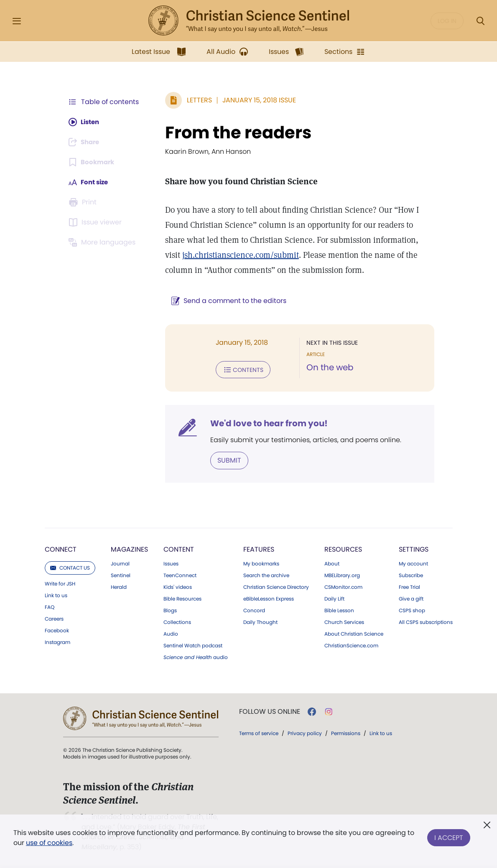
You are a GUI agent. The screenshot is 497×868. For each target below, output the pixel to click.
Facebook (57, 630)
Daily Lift (334, 598)
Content (179, 549)
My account (413, 563)
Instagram (57, 641)
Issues (171, 563)
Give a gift (411, 598)
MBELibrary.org (342, 575)
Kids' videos (178, 586)
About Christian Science (354, 633)
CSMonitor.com (343, 586)
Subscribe (411, 575)
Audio (171, 633)
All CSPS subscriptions (426, 621)
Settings (414, 549)
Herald (119, 586)
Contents (239, 369)
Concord (254, 610)
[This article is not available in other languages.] (104, 242)
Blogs (170, 610)
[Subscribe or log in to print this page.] (84, 202)
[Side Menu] (17, 21)
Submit (225, 459)
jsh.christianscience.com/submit (219, 255)
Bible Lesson (339, 610)
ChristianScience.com (351, 645)
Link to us (56, 595)
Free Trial (409, 586)
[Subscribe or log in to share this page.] (86, 142)
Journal (120, 563)
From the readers (234, 132)
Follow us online (270, 711)
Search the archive (266, 575)
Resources (343, 549)
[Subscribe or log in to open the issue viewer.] (97, 222)
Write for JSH (60, 583)
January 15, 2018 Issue (255, 100)
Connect (61, 549)
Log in (447, 21)
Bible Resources (182, 598)
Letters (195, 100)
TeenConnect (180, 575)
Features (259, 549)
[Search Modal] (480, 21)
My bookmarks (261, 563)
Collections (177, 621)
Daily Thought (260, 621)
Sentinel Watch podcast (193, 645)
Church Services (344, 621)
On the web (328, 368)
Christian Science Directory (276, 586)
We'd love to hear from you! (265, 423)
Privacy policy (305, 732)
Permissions (346, 732)
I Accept (449, 836)
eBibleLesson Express (269, 598)
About (332, 563)
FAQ (50, 606)
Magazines (129, 549)
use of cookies (49, 843)
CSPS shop (412, 610)
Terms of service (259, 732)
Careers (54, 618)
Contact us (70, 567)
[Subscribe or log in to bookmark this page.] (93, 162)
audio (196, 657)
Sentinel (121, 575)
